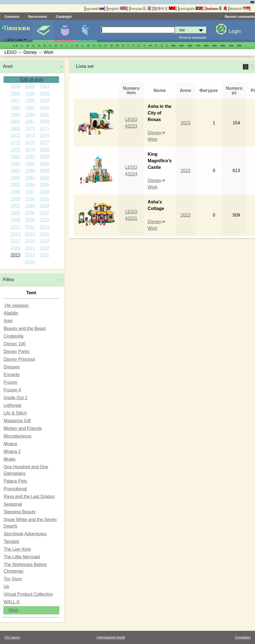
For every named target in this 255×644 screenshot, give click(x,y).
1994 (30, 185)
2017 (16, 241)
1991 (30, 178)
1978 (16, 150)
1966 (16, 121)
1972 (16, 135)
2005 (16, 213)
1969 (16, 129)
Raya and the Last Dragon (29, 496)
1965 (44, 115)
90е (215, 45)
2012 (30, 227)
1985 (30, 164)
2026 (30, 262)
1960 (16, 107)
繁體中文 (165, 9)
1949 (16, 86)
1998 (44, 192)
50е (182, 45)
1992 (44, 178)
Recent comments (240, 17)
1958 (30, 100)
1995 (44, 185)
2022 (44, 248)
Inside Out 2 (15, 398)
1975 (16, 143)
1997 (30, 192)
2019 (44, 241)
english (117, 9)
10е (231, 45)
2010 (44, 220)
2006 (30, 213)
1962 (44, 107)
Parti (86, 31)
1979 (30, 150)
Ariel (8, 321)
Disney (154, 133)
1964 (30, 115)
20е (239, 45)
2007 (44, 213)
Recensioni (38, 17)
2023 (16, 255)
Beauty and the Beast (25, 328)
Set (43, 31)
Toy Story (13, 579)
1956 (44, 93)
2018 (30, 241)
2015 (30, 234)
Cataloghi (64, 17)
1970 (30, 129)
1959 (44, 100)
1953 (44, 86)
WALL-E (12, 602)
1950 (30, 86)
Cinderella (13, 336)
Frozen (10, 382)
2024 (30, 255)
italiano (216, 9)
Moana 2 (12, 451)
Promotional (15, 489)
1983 (44, 157)
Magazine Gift (17, 421)
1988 (30, 171)
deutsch (239, 9)
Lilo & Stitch (15, 413)
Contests (12, 17)
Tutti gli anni (31, 79)
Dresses (12, 367)
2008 (16, 220)
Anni (8, 66)
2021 (30, 248)
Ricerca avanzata (193, 37)
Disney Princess (19, 359)
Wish (13, 610)
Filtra (8, 280)
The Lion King (17, 549)
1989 (44, 171)
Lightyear (13, 405)
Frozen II (12, 390)
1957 (16, 100)
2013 (44, 227)
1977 (44, 143)
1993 (16, 185)
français (140, 9)
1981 (16, 157)
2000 (30, 199)
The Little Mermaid (22, 557)
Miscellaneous (17, 436)
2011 (16, 227)
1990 (16, 178)
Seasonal (13, 504)
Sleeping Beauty (20, 512)
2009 (30, 220)
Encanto (12, 375)
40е (173, 45)
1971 (44, 129)
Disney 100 (15, 344)
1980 (44, 150)
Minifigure (65, 31)
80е (206, 45)
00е (223, 45)
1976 (30, 143)
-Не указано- (16, 305)
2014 (16, 234)
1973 (30, 135)
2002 (16, 206)
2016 (44, 234)
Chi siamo (12, 637)
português (191, 9)
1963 (16, 115)
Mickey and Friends (23, 428)
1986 (44, 164)
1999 (16, 199)
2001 (44, 199)
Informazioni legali (111, 637)
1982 (30, 157)
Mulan (10, 459)
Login (235, 31)
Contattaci (243, 637)
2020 (16, 248)
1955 (30, 93)
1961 (30, 107)
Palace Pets (15, 481)
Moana (10, 444)
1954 (16, 93)
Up (6, 586)
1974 (44, 135)
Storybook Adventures (25, 534)
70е (198, 45)
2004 (44, 206)
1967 (30, 121)
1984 (16, 164)
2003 (30, 206)
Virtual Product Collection (28, 594)
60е (190, 45)
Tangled (11, 541)
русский (95, 9)
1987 (16, 171)
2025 (44, 255)
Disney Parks (16, 352)
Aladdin (11, 313)
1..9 (15, 45)
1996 (16, 192)
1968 (44, 121)
